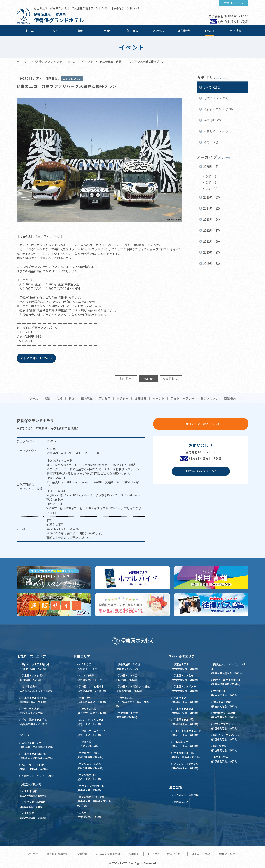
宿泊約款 (82, 854)
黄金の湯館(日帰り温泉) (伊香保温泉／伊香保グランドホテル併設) (95, 801)
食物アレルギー (228, 854)
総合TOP (23, 62)
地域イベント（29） (217, 98)
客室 (55, 31)
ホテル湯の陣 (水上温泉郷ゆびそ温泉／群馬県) (132, 702)
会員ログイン (232, 3)
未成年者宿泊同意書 (108, 854)
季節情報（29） (214, 120)
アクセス (158, 31)
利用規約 (153, 854)
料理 (107, 31)
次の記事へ (170, 379)
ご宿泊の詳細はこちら (35, 358)
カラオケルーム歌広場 (186, 795)
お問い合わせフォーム (200, 471)
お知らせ (141, 399)
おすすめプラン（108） (219, 109)
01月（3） (212, 189)
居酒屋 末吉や (181, 802)
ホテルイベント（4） (217, 131)
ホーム (29, 31)
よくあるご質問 (201, 854)
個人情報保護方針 (57, 854)
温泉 (81, 31)
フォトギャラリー (182, 399)
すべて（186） (213, 87)
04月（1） (212, 176)
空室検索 (236, 31)
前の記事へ (127, 379)
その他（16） (212, 142)
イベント (210, 31)
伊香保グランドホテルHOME (55, 62)
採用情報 (134, 854)
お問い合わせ (209, 399)
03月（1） (212, 182)
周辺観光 (184, 31)
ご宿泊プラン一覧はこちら (200, 424)
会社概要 (33, 854)
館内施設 (132, 31)
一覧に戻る (148, 379)
